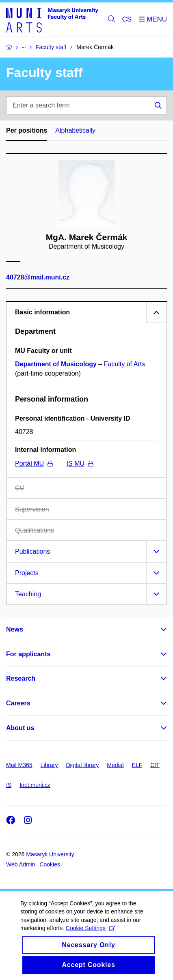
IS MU (80, 463)
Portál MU (34, 463)
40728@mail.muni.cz (38, 277)
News (15, 629)
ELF (137, 765)
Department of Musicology (56, 364)
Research (21, 678)
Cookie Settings (90, 935)
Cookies (50, 864)
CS (127, 19)
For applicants (28, 654)
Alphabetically (75, 130)
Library (49, 765)
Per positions (27, 130)
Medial (115, 765)
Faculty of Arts (124, 364)
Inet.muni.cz (35, 785)
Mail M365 (19, 765)
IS (9, 785)
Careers (18, 703)
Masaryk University (50, 854)
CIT (155, 765)
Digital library (82, 765)
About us (20, 728)
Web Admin (21, 864)
